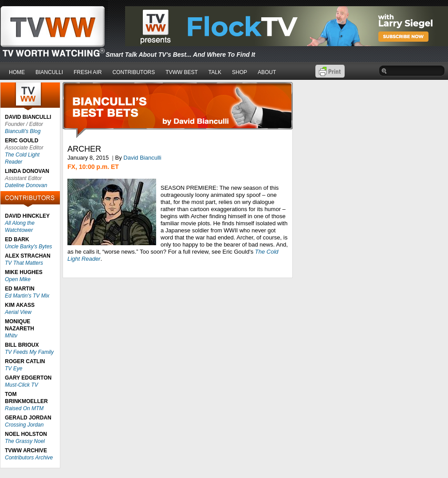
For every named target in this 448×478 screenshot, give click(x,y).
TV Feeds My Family (29, 352)
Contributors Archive (29, 458)
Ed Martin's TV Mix (27, 296)
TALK (215, 72)
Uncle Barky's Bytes (28, 247)
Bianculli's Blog (23, 131)
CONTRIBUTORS (134, 72)
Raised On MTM (24, 408)
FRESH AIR (88, 72)
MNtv (11, 336)
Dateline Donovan (26, 185)
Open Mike (18, 279)
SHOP (240, 72)
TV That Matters (24, 263)
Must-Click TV (22, 385)
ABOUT (267, 72)
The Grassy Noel (25, 441)
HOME (17, 72)
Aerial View (18, 312)
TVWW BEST (182, 72)
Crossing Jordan (24, 425)
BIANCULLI (49, 72)
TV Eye (14, 368)
